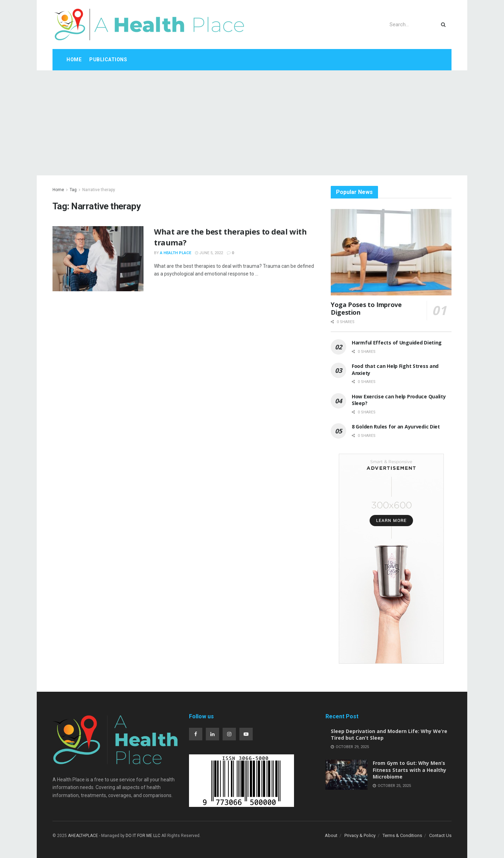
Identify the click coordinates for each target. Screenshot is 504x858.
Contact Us (440, 835)
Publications (108, 60)
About (331, 835)
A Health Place (176, 253)
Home (74, 60)
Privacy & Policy (360, 835)
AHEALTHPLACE (83, 836)
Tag (73, 190)
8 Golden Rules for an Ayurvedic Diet (396, 427)
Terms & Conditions (402, 835)
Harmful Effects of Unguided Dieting (397, 343)
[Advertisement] (252, 123)
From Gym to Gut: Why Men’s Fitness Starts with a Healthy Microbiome (409, 770)
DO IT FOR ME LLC (143, 836)
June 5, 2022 (209, 253)
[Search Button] (445, 25)
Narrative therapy (99, 190)
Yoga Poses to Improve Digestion (366, 309)
